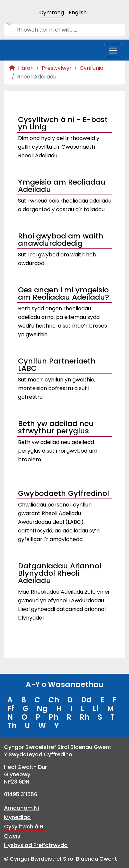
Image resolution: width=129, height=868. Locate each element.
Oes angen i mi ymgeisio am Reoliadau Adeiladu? (63, 294)
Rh (84, 717)
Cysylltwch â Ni (24, 827)
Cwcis (12, 836)
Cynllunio (91, 68)
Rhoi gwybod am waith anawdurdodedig (61, 240)
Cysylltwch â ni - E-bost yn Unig (63, 124)
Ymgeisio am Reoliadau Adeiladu (62, 187)
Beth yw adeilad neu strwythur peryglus (56, 428)
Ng (42, 709)
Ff (11, 709)
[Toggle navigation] (113, 51)
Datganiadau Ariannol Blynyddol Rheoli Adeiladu (60, 574)
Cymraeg (52, 12)
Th (12, 726)
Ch (54, 700)
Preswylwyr (57, 68)
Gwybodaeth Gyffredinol (63, 493)
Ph (53, 717)
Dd (86, 700)
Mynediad (17, 817)
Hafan (21, 68)
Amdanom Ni (21, 808)
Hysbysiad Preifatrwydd (36, 845)
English (78, 12)
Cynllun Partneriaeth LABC (57, 365)
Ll (96, 709)
